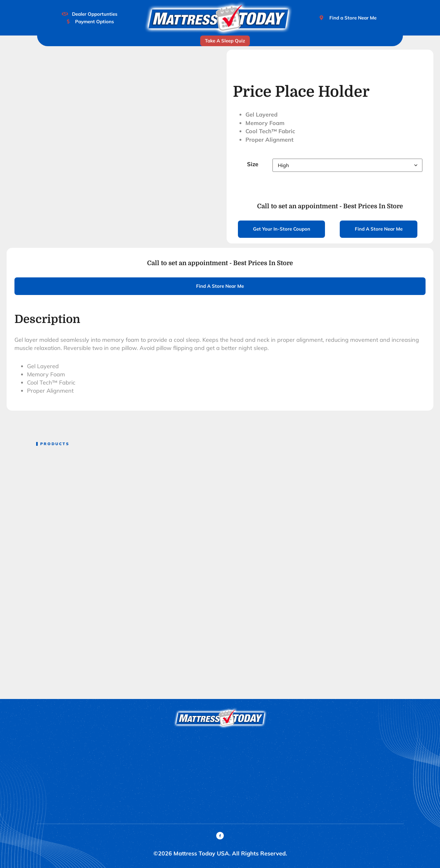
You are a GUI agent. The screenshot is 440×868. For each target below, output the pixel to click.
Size (253, 164)
